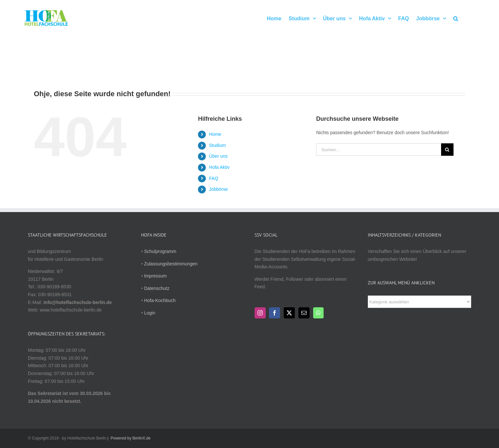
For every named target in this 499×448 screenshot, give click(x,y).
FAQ (214, 178)
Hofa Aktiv (219, 167)
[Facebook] (275, 313)
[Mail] (304, 313)
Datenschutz (157, 288)
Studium (217, 145)
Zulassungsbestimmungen (171, 264)
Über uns (218, 156)
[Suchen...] (379, 150)
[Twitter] (289, 313)
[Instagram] (260, 313)
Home (215, 134)
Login (150, 313)
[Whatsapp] (318, 313)
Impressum (155, 276)
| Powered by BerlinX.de (128, 438)
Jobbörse (219, 189)
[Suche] (447, 150)
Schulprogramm (160, 251)
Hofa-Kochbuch (160, 300)
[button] (456, 18)
